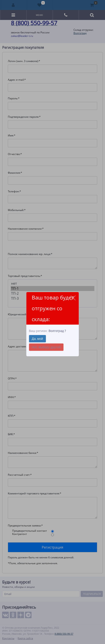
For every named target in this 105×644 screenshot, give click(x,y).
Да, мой (37, 339)
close (73, 298)
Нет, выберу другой (46, 347)
